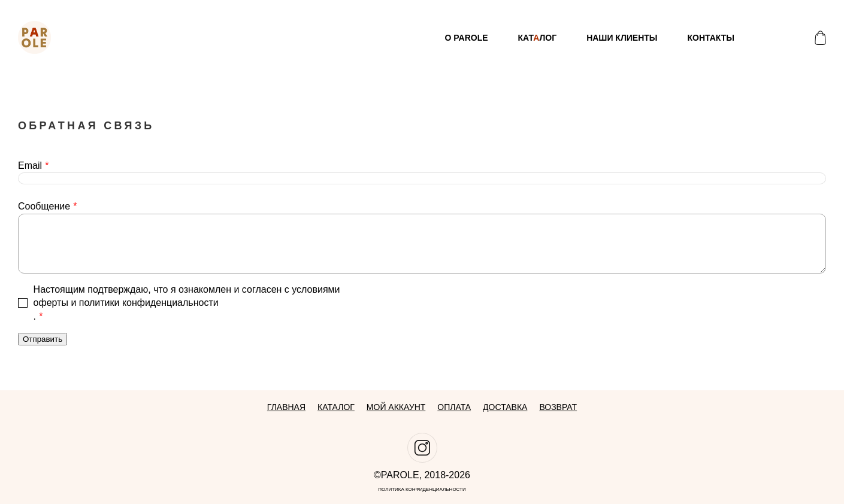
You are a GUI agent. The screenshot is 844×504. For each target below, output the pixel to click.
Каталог (336, 407)
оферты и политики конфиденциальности (126, 303)
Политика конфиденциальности (422, 489)
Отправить (43, 339)
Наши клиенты (622, 38)
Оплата (454, 407)
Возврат (558, 407)
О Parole (466, 38)
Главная (286, 407)
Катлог (538, 38)
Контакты (711, 38)
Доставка (505, 407)
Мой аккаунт (396, 407)
